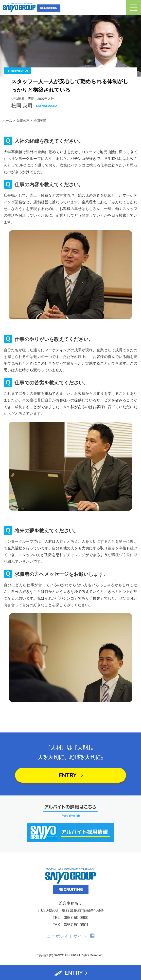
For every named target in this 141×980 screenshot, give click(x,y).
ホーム (7, 121)
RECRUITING (49, 8)
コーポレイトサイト (67, 936)
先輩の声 (23, 121)
